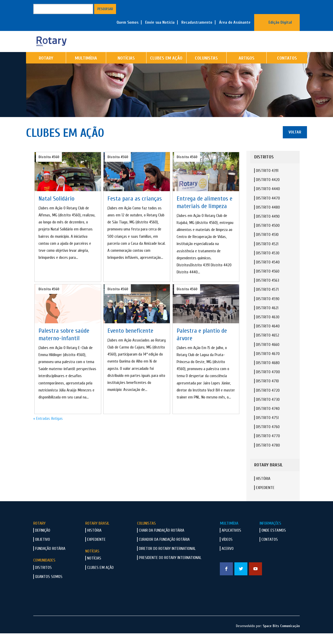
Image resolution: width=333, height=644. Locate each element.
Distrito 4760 (268, 437)
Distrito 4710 (267, 392)
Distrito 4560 (49, 168)
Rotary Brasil (97, 534)
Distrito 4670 (268, 364)
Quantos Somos (49, 587)
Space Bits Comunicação (281, 637)
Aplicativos (231, 541)
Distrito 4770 (268, 447)
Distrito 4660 (268, 355)
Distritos (43, 578)
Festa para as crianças (135, 209)
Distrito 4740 (268, 419)
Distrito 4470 (268, 209)
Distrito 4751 (267, 428)
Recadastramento (197, 22)
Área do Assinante (235, 22)
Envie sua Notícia (160, 22)
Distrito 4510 (267, 245)
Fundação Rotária (50, 559)
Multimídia (86, 69)
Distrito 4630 (268, 328)
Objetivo (43, 550)
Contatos (287, 69)
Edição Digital (280, 22)
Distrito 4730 (268, 410)
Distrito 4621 (267, 319)
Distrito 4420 (268, 190)
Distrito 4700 (268, 383)
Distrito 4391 (267, 181)
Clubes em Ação (166, 69)
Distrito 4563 (268, 291)
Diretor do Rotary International (167, 559)
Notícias (126, 69)
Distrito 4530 (268, 264)
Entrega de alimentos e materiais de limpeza (204, 213)
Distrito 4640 (268, 337)
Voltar (295, 143)
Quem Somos (127, 22)
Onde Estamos (274, 541)
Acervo (228, 559)
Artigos (246, 69)
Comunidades (44, 571)
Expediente (265, 498)
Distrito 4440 (268, 199)
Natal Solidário (56, 209)
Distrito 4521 (267, 255)
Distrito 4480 (268, 218)
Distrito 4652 (268, 346)
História (263, 489)
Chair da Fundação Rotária (162, 541)
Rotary (46, 69)
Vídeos (227, 550)
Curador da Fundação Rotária (164, 550)
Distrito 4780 (268, 456)
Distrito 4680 (268, 373)
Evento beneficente (130, 341)
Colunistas (206, 69)
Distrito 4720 (268, 401)
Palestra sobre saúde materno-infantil (64, 345)
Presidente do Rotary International (170, 568)
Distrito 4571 (267, 300)
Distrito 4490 (268, 227)
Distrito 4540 (268, 273)
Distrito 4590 (268, 310)
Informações (270, 534)
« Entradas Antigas (48, 429)
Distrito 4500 (268, 236)
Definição (43, 541)
